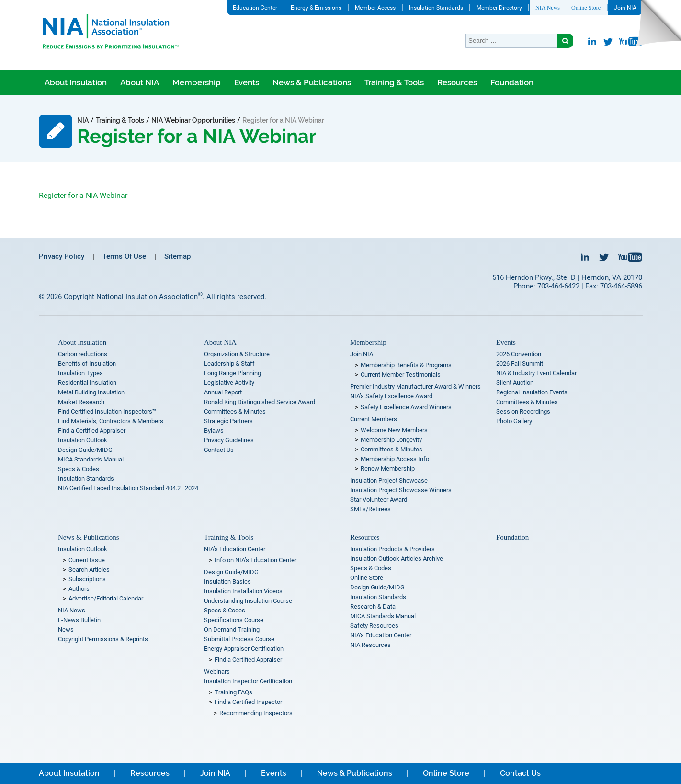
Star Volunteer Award (379, 500)
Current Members (374, 419)
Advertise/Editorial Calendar (106, 598)
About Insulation (76, 82)
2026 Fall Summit (520, 363)
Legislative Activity (229, 383)
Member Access (375, 8)
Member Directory (499, 8)
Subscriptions (87, 579)
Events (247, 82)
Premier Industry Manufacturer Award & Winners (415, 386)
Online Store (586, 8)
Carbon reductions (83, 354)
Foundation (512, 82)
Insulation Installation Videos (243, 591)
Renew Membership (388, 468)
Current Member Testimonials (401, 375)
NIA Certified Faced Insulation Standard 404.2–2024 (128, 488)
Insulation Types (80, 373)
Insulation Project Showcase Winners (401, 490)
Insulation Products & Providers (392, 549)
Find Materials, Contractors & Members (111, 421)
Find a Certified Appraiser (92, 431)
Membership (197, 82)
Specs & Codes (79, 469)
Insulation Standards (436, 8)
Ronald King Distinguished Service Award (260, 402)
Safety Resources (374, 626)
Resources (457, 82)
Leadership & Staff (229, 363)
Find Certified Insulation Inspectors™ (107, 411)
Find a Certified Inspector (248, 702)
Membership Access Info (395, 459)
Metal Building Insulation (91, 392)
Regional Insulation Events (532, 392)
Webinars (217, 672)
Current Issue (87, 560)
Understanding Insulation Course (248, 601)
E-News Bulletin (79, 620)
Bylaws (214, 431)
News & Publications (312, 82)
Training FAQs (233, 692)
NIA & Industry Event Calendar (536, 373)
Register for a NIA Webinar (83, 195)
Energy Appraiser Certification (244, 649)
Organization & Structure (237, 354)
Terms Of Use (124, 256)
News (66, 629)
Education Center (255, 8)
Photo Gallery (514, 421)
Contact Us (219, 450)
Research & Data (373, 606)
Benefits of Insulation (87, 363)
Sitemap (177, 256)
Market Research (81, 402)
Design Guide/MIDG (85, 450)
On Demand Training (232, 629)
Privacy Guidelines (229, 440)
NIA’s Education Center (235, 549)
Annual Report (223, 392)
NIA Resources (370, 645)
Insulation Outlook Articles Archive (397, 559)
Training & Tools (394, 82)
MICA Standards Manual (91, 459)
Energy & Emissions (316, 8)
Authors (79, 589)
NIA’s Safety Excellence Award (391, 396)
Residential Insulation (87, 383)
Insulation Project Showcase (389, 480)
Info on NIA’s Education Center (255, 560)
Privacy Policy (62, 256)
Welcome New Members (394, 430)
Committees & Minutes (235, 411)
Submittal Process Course (239, 639)
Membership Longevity (391, 440)
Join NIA (625, 8)
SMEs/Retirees (370, 509)
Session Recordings (523, 411)
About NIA (140, 82)
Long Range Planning (233, 373)
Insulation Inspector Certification (248, 681)
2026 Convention (519, 354)
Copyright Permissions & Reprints (103, 639)
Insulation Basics (227, 582)
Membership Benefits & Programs (406, 365)
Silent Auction (515, 383)
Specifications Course (234, 620)
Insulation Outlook (83, 440)
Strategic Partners (228, 421)
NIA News (548, 8)
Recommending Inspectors (256, 713)
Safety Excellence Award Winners (406, 407)
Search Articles (89, 570)
